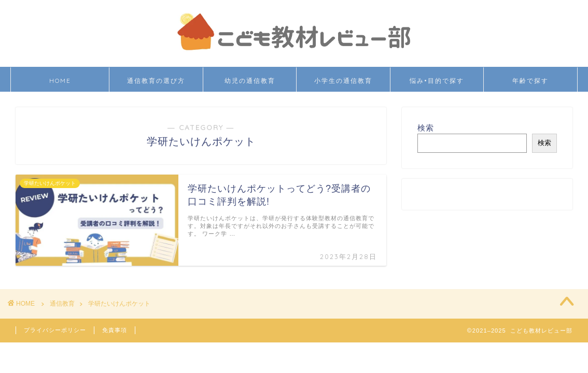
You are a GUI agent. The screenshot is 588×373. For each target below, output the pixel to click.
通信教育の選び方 (156, 81)
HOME (60, 81)
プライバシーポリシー (55, 330)
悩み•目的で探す (437, 81)
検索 (426, 128)
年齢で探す (530, 81)
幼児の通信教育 (250, 81)
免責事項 (115, 330)
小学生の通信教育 (343, 81)
